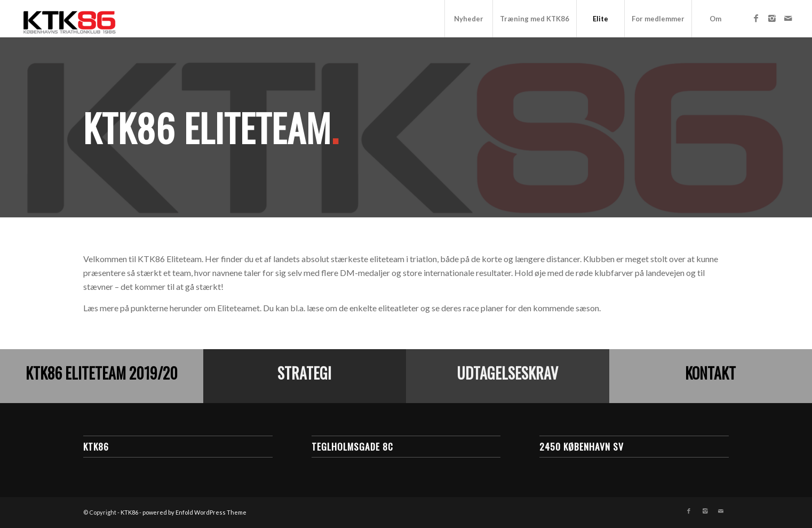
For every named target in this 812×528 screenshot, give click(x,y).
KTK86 (129, 512)
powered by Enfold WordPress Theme (194, 512)
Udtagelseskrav (507, 373)
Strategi (304, 373)
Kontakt (710, 373)
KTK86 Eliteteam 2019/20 (102, 373)
